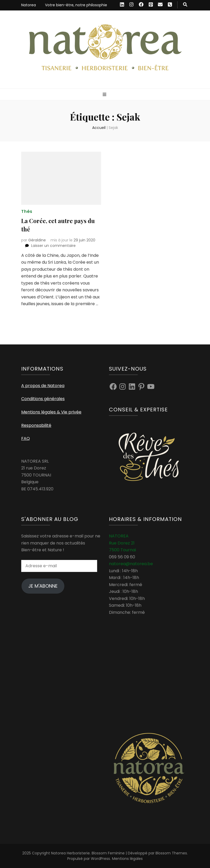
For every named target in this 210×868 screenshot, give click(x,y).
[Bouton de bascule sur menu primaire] (105, 95)
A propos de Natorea (43, 386)
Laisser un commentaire (53, 246)
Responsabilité (36, 425)
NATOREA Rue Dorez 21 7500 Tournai (122, 543)
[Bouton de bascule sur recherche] (185, 5)
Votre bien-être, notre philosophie (76, 5)
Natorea (29, 5)
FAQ (26, 438)
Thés (27, 211)
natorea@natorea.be (131, 564)
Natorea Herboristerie (70, 853)
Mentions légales (127, 859)
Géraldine (37, 240)
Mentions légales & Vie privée (51, 412)
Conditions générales (43, 399)
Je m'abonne (43, 586)
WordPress (100, 859)
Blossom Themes (171, 853)
